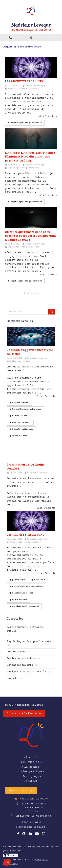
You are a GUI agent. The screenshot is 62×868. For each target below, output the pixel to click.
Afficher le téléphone (34, 816)
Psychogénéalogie (20, 665)
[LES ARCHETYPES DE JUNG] (31, 67)
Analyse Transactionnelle (26, 672)
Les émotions (17, 652)
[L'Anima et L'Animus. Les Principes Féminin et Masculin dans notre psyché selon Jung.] (31, 139)
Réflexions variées (21, 658)
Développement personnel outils (26, 629)
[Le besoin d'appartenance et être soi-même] (31, 336)
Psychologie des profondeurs (29, 641)
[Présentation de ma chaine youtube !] (31, 451)
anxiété (12, 678)
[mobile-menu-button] (52, 38)
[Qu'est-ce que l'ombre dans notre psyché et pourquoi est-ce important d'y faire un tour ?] (31, 218)
